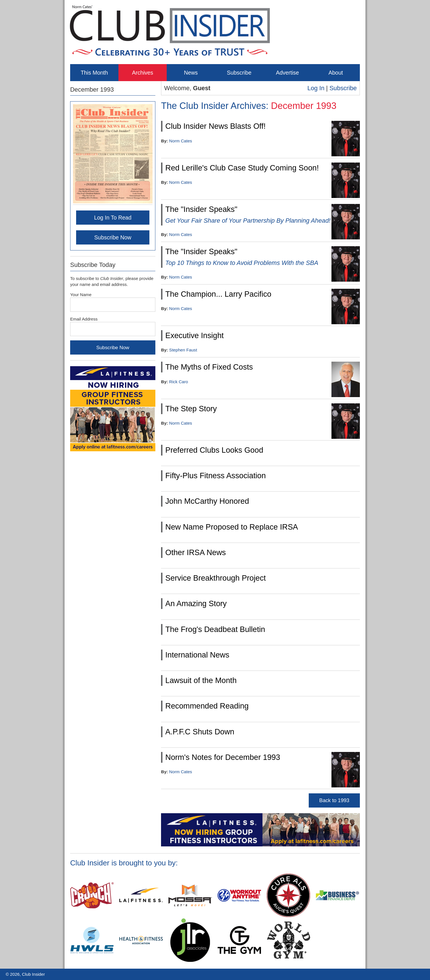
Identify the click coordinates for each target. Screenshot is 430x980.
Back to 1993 (334, 800)
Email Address (84, 319)
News (191, 73)
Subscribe (239, 73)
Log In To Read (113, 218)
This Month (94, 73)
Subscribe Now (113, 237)
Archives (143, 73)
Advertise (287, 73)
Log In (316, 88)
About (336, 73)
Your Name (81, 295)
